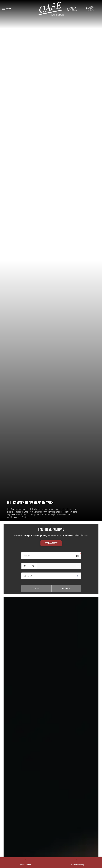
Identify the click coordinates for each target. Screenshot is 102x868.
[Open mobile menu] (7, 9)
